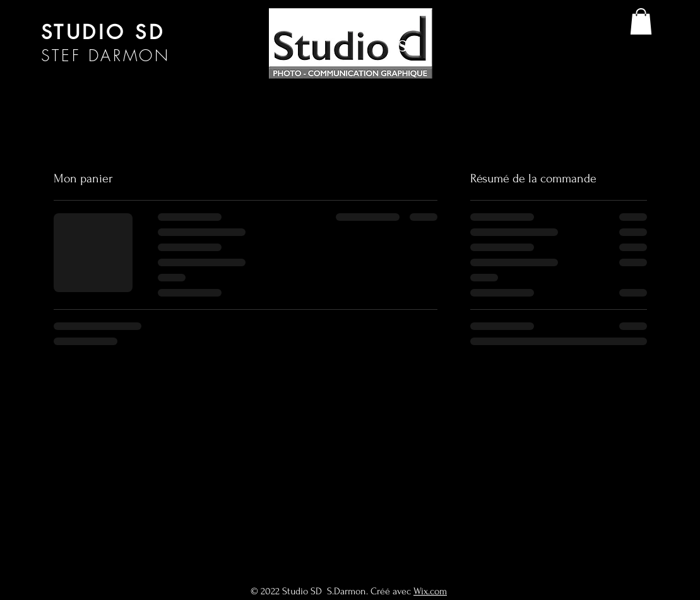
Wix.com (430, 591)
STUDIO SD (103, 32)
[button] (641, 21)
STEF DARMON (106, 56)
